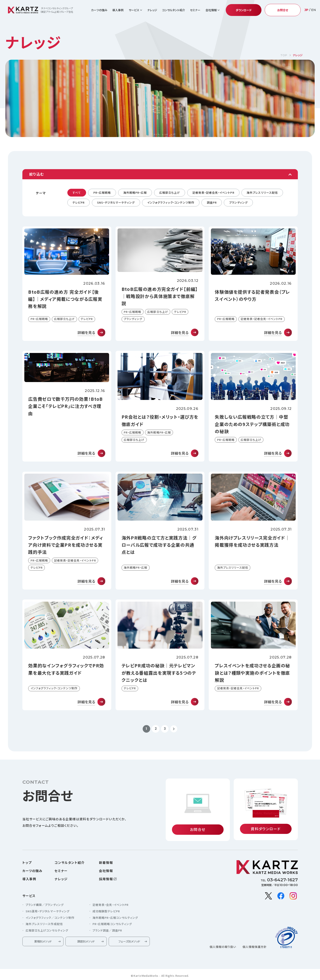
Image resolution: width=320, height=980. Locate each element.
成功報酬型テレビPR (106, 912)
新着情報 (106, 864)
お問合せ (283, 10)
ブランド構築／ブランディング (45, 906)
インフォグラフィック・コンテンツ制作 (171, 202)
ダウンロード (244, 10)
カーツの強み (99, 10)
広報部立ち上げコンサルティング (47, 931)
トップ (27, 864)
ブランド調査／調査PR (107, 931)
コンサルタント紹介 (174, 10)
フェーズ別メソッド (129, 942)
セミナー (195, 10)
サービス (29, 897)
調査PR (212, 202)
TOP (284, 55)
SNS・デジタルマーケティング (116, 202)
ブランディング (238, 202)
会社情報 (106, 872)
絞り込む (37, 174)
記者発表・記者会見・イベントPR (213, 193)
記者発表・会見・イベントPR (111, 906)
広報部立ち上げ (170, 193)
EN (314, 10)
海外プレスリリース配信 (262, 193)
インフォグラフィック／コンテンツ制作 (50, 918)
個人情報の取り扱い (223, 948)
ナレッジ (152, 10)
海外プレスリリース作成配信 (44, 925)
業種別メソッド (43, 942)
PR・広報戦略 (102, 193)
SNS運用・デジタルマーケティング (48, 912)
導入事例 (118, 10)
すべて (77, 193)
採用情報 (106, 880)
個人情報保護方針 (255, 948)
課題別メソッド (86, 942)
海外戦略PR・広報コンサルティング (115, 918)
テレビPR (79, 202)
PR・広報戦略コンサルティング (112, 925)
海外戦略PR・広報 (135, 193)
